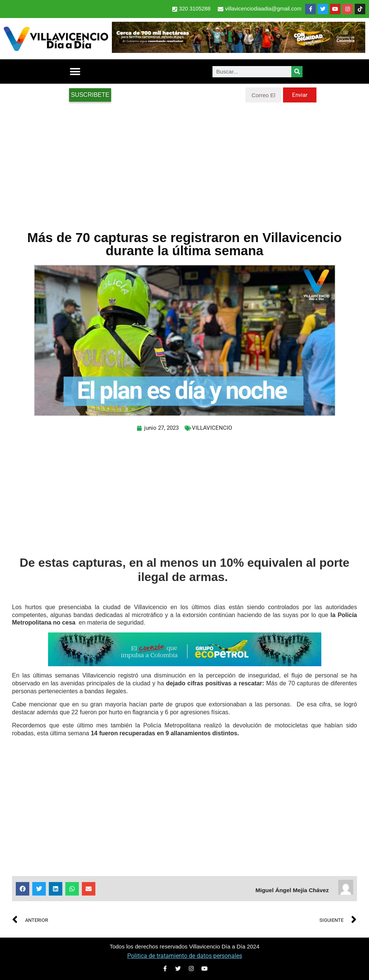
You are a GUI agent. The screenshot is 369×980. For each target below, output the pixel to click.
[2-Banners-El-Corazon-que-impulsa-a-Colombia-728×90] (185, 664)
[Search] (297, 72)
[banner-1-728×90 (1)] (239, 51)
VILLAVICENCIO (212, 428)
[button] (75, 72)
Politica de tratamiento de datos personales (185, 956)
